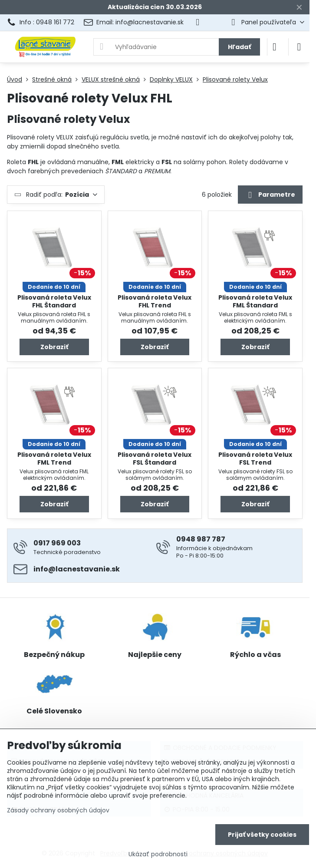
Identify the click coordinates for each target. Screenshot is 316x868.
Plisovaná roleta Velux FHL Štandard (54, 301)
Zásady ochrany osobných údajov (58, 810)
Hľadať (239, 47)
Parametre (270, 195)
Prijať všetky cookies (262, 835)
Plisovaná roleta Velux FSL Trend (255, 459)
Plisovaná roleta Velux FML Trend (54, 459)
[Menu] (299, 47)
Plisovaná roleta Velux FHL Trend (155, 301)
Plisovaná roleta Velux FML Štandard (255, 301)
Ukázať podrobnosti (158, 854)
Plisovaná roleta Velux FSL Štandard (155, 459)
